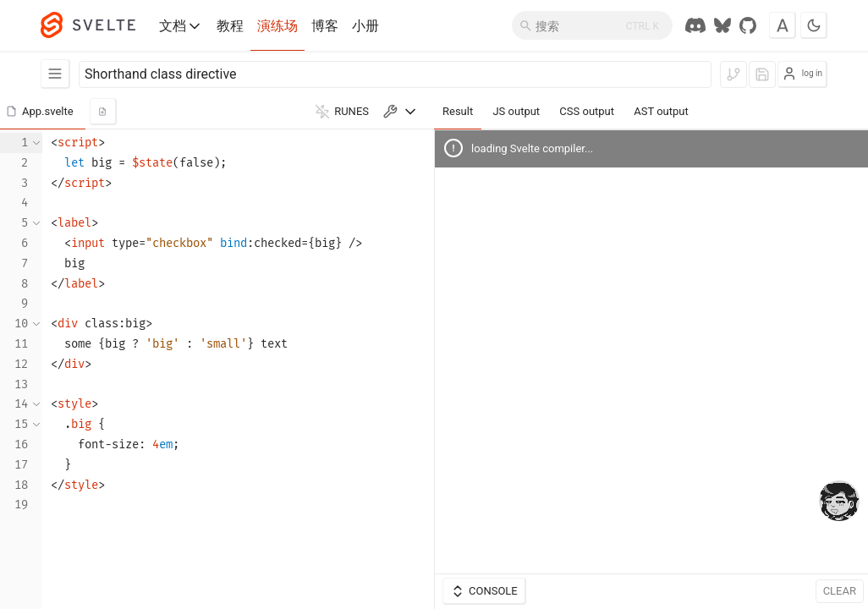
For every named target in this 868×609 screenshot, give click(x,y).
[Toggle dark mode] (814, 25)
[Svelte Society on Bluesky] (722, 25)
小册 (365, 26)
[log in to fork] (733, 74)
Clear (840, 591)
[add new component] (103, 112)
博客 (325, 26)
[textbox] (238, 369)
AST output (661, 111)
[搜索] (592, 25)
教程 (230, 26)
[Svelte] (96, 25)
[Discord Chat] (695, 25)
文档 (181, 26)
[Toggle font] (783, 25)
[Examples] (55, 74)
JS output (516, 111)
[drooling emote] (839, 502)
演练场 (277, 26)
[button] (43, 112)
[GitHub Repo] (748, 25)
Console (484, 591)
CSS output (587, 111)
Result (458, 111)
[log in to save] (762, 74)
